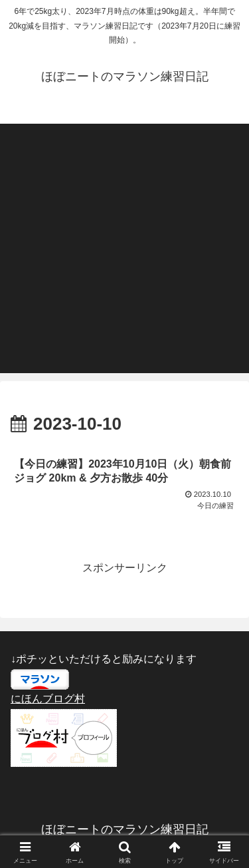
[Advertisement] (124, 248)
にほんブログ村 (48, 699)
